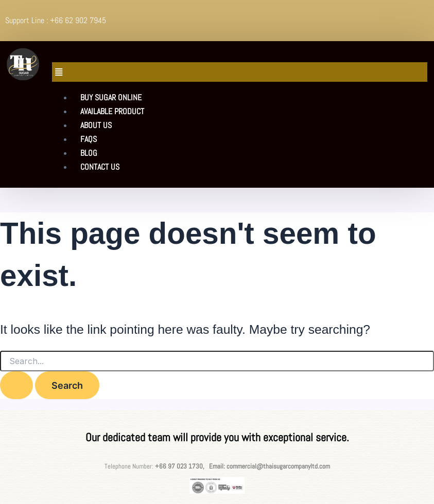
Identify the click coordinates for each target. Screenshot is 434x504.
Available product (112, 111)
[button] (240, 72)
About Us (96, 125)
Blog (89, 153)
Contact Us (100, 167)
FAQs (89, 139)
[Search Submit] (16, 385)
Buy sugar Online (111, 97)
